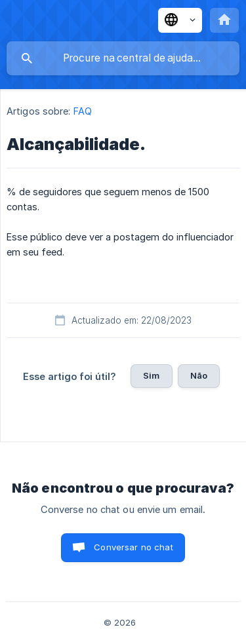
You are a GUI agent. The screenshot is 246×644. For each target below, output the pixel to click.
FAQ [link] (83, 111)
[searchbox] (123, 58)
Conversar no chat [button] (133, 547)
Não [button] (199, 375)
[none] (180, 20)
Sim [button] (151, 375)
